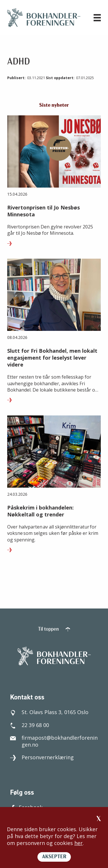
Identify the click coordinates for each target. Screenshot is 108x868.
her (78, 843)
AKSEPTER (54, 857)
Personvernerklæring (42, 757)
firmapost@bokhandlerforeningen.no (54, 741)
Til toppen (54, 629)
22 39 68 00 (30, 725)
